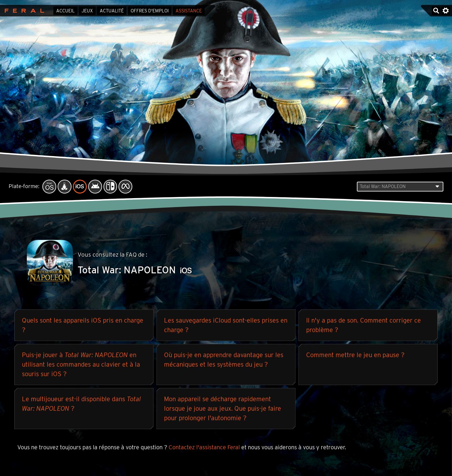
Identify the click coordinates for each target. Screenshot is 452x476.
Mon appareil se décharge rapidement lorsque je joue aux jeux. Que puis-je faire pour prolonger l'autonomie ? (223, 409)
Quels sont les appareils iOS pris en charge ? (83, 325)
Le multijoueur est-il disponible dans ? (81, 404)
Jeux (87, 11)
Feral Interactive (23, 11)
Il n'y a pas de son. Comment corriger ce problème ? (364, 325)
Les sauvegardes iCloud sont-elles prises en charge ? (226, 325)
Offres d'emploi (150, 11)
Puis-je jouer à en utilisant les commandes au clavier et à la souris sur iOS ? (81, 365)
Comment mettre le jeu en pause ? (355, 355)
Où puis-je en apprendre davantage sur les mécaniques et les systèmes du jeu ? (224, 360)
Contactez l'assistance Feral (204, 447)
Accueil (65, 11)
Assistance (189, 11)
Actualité (112, 11)
